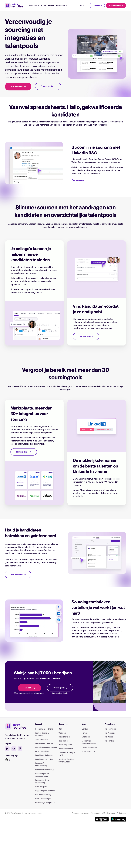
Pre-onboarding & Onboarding (42, 782)
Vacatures (86, 737)
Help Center (63, 741)
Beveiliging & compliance (45, 803)
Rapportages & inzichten (45, 791)
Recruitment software (44, 729)
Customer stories (65, 737)
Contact (85, 729)
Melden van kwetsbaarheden (89, 742)
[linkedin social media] (7, 749)
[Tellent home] (16, 726)
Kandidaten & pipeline (44, 755)
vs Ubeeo (109, 737)
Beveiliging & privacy (90, 747)
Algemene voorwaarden (81, 813)
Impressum (111, 813)
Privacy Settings (88, 751)
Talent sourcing (41, 740)
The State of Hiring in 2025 (67, 754)
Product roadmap (66, 749)
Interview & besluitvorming (41, 764)
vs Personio (110, 733)
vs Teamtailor (111, 729)
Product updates (65, 745)
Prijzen (44, 5)
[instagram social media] (20, 749)
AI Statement (122, 813)
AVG (104, 813)
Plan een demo (116, 5)
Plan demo (30, 688)
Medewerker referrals (44, 743)
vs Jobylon (110, 741)
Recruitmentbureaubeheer (46, 747)
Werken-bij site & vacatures (42, 734)
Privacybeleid (96, 813)
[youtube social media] (14, 749)
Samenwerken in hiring (44, 770)
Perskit (85, 733)
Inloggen (97, 5)
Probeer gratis (60, 688)
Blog (60, 729)
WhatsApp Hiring (42, 751)
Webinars (62, 733)
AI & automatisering (43, 795)
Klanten (51, 5)
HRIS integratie (41, 787)
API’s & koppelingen (43, 799)
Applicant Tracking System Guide (66, 761)
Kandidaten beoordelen (45, 759)
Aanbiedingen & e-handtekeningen (43, 775)
